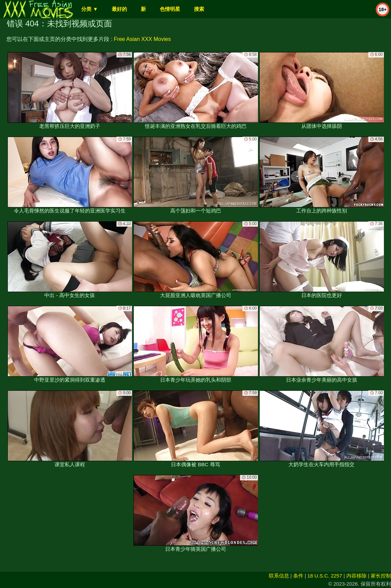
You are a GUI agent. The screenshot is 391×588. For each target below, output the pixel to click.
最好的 (119, 9)
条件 (298, 576)
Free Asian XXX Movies (142, 39)
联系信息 (279, 576)
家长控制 (381, 576)
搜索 (199, 9)
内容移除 (356, 576)
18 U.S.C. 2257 (325, 576)
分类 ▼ (90, 9)
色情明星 (170, 9)
